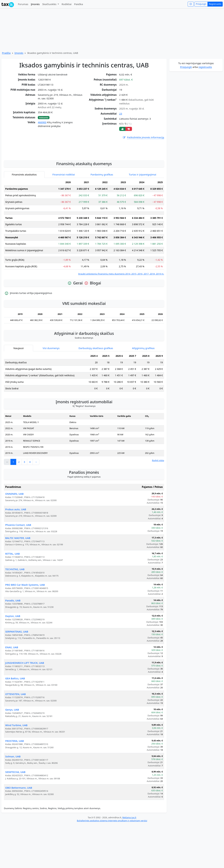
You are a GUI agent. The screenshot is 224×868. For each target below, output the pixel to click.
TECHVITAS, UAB (15, 612)
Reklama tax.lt (129, 861)
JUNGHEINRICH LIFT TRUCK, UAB (25, 706)
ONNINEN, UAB (14, 537)
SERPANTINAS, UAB (17, 675)
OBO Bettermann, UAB (19, 831)
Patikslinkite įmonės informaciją (143, 137)
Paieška (79, 4)
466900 (42, 122)
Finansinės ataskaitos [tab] (24, 218)
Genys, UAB (12, 753)
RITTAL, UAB (12, 597)
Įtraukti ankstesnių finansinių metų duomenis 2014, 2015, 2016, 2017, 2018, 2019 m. (121, 317)
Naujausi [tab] (19, 391)
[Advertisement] (84, 191)
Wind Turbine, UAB (16, 768)
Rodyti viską (158, 504)
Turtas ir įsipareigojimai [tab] (143, 218)
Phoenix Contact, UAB (18, 568)
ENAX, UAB (12, 690)
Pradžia (6, 53)
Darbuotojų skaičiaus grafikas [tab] (96, 391)
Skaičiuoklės (50, 4)
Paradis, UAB (13, 644)
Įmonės (35, 4)
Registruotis (215, 4)
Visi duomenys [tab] (51, 391)
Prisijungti (201, 4)
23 (121, 114)
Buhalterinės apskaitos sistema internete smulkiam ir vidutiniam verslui (112, 864)
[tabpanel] (84, 271)
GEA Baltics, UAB (15, 722)
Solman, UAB (13, 800)
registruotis (205, 67)
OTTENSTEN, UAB (15, 737)
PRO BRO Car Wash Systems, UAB (25, 628)
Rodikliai (66, 4)
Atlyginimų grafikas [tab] (143, 391)
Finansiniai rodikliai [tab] (64, 218)
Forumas (23, 4)
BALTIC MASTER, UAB (18, 581)
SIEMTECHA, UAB (15, 815)
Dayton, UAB (13, 659)
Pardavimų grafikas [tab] (102, 218)
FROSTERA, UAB (14, 784)
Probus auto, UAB (16, 552)
